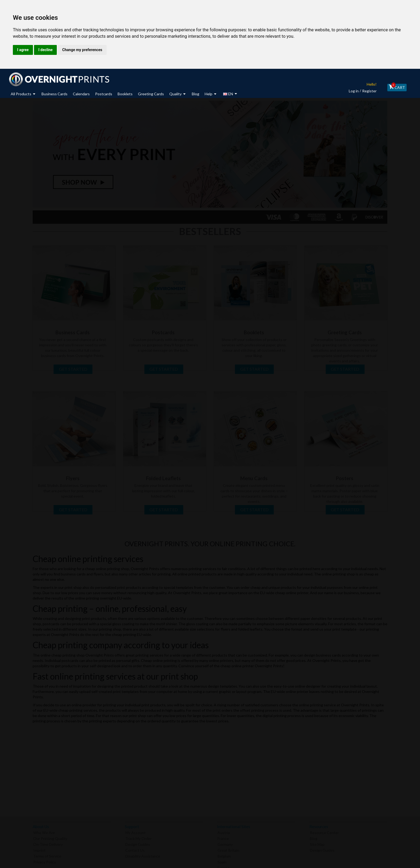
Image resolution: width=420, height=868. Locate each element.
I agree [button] (23, 50)
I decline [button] (45, 50)
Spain (222, 861)
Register (366, 91)
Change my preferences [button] (82, 50)
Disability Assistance (143, 855)
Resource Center (324, 831)
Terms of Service (47, 855)
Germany (225, 843)
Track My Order (138, 837)
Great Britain (228, 849)
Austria (224, 831)
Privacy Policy (45, 861)
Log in (350, 91)
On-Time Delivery (48, 843)
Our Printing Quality (50, 837)
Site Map (317, 843)
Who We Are (44, 831)
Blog (314, 837)
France (223, 837)
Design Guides (138, 843)
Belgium (224, 855)
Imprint (39, 849)
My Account (136, 831)
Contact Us (135, 849)
